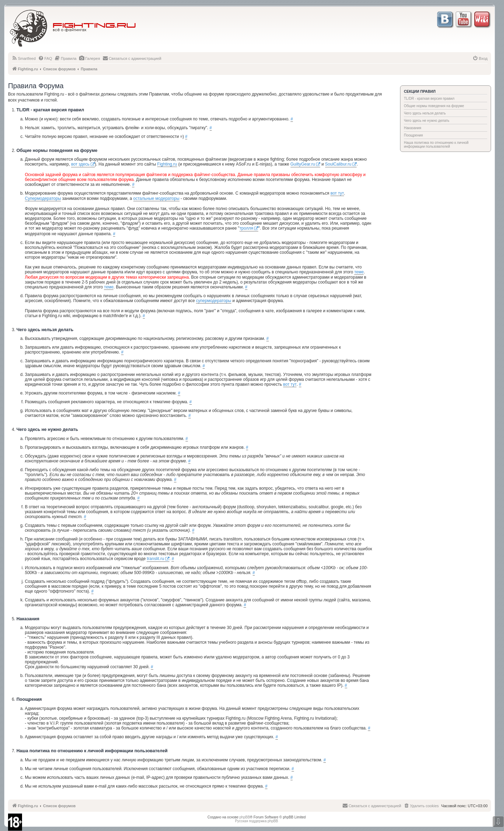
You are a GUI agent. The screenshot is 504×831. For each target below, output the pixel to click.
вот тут (337, 193)
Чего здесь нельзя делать (425, 113)
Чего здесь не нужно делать (427, 121)
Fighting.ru (167, 164)
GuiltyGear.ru (303, 164)
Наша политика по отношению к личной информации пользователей (436, 145)
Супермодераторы (43, 198)
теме (359, 272)
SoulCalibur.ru (338, 164)
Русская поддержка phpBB (256, 821)
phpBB (245, 817)
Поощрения (413, 135)
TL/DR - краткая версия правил (429, 99)
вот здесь (80, 164)
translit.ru (155, 559)
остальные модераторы (156, 198)
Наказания (413, 128)
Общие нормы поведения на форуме (434, 106)
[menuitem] (24, 58)
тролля (246, 228)
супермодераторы (214, 301)
